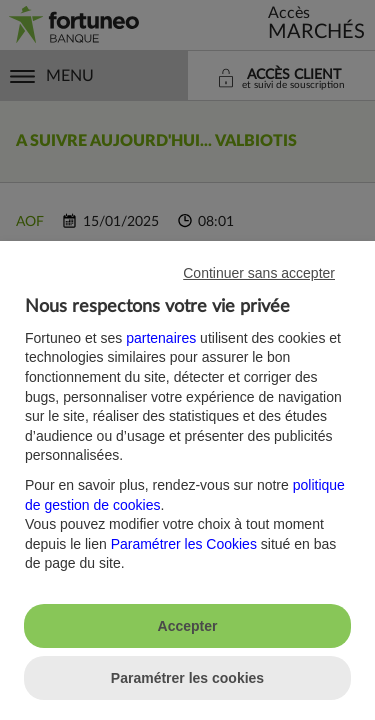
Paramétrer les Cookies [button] (184, 544)
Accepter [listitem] (188, 626)
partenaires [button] (161, 338)
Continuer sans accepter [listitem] (259, 273)
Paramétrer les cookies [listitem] (187, 678)
